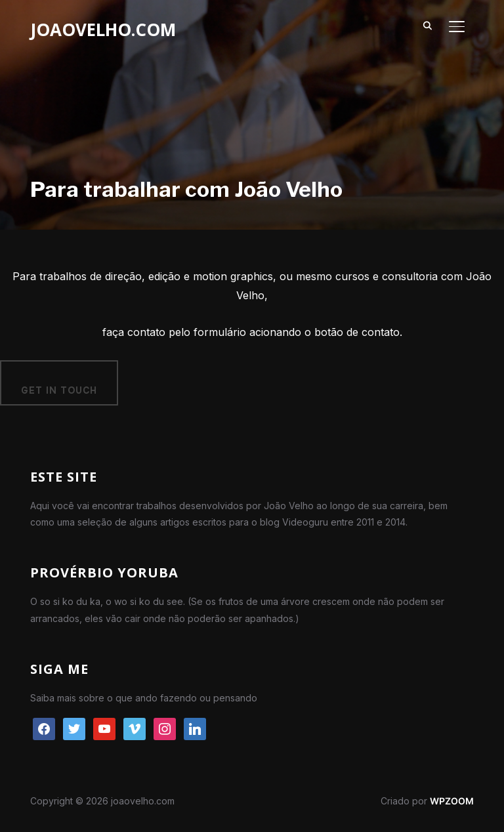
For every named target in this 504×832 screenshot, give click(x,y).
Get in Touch (59, 390)
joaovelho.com (103, 30)
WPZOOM (452, 801)
